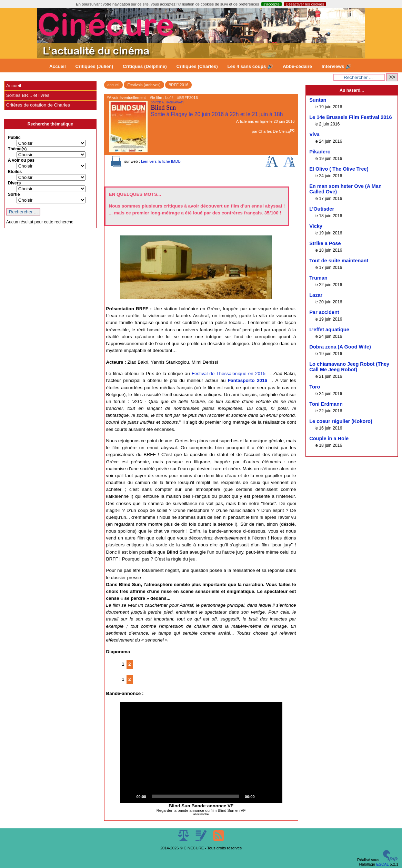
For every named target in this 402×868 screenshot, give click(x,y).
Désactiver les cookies (305, 4)
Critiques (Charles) (197, 66)
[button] (201, 753)
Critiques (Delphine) (145, 66)
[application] (201, 753)
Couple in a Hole (329, 438)
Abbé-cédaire (297, 66)
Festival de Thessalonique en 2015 (229, 374)
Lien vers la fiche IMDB (161, 161)
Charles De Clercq (274, 131)
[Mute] (262, 796)
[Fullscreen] (273, 796)
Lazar (316, 295)
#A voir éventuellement (126, 98)
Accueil (58, 66)
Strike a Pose (325, 243)
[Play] (129, 796)
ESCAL (382, 864)
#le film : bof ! (162, 98)
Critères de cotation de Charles (38, 105)
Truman (318, 278)
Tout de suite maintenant (339, 261)
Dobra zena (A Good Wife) (340, 347)
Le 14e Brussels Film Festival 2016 (350, 117)
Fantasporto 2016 (248, 380)
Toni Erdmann (326, 404)
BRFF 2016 (178, 85)
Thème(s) (17, 149)
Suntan (318, 100)
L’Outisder (322, 209)
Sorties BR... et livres (28, 95)
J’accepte (272, 4)
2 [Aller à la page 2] (129, 664)
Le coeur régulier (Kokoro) (341, 421)
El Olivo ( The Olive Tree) (339, 169)
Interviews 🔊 (336, 66)
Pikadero (320, 152)
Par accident (324, 312)
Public (14, 138)
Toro (315, 387)
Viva (314, 134)
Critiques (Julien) (94, 66)
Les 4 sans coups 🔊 (250, 66)
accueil (114, 85)
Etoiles (15, 172)
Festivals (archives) (144, 85)
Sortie (14, 194)
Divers (14, 183)
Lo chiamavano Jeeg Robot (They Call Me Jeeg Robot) (349, 367)
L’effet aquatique (329, 330)
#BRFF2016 (187, 98)
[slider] (196, 796)
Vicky (316, 226)
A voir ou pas (21, 160)
